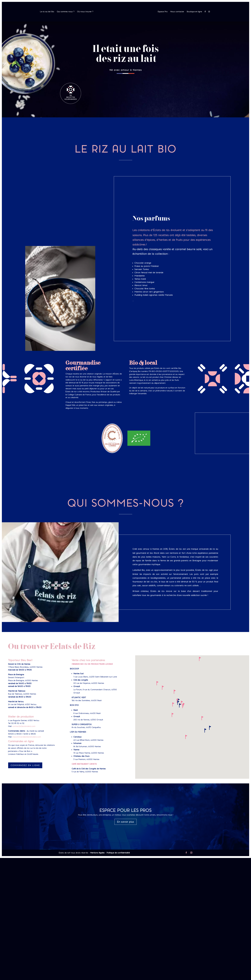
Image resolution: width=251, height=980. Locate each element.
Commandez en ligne (25, 765)
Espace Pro (163, 12)
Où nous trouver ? (85, 12)
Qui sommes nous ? (66, 12)
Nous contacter (177, 12)
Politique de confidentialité (118, 853)
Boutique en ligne (194, 12)
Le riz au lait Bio (47, 12)
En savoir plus (125, 822)
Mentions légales (97, 853)
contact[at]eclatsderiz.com (24, 726)
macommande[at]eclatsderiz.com (27, 737)
